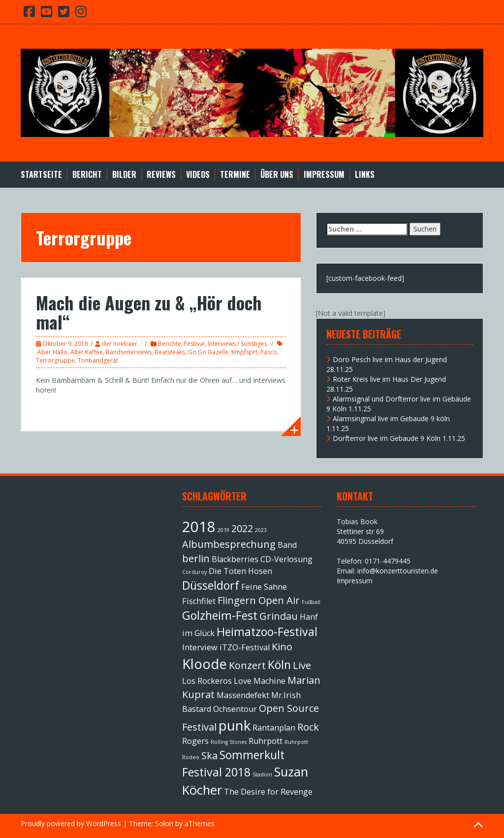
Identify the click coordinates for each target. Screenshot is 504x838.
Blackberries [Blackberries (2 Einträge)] (235, 559)
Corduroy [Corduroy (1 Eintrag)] (194, 572)
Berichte (170, 344)
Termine (235, 175)
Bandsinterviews (129, 352)
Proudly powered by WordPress (71, 823)
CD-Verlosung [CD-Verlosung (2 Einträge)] (286, 559)
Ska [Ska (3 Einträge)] (209, 755)
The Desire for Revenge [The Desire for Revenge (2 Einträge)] (268, 792)
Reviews (161, 175)
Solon (164, 823)
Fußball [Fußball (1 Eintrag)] (311, 602)
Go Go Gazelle (208, 352)
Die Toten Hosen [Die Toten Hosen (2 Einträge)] (240, 571)
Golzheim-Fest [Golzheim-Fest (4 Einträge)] (220, 615)
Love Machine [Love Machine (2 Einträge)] (260, 681)
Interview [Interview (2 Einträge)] (200, 647)
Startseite (41, 175)
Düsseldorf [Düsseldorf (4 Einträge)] (211, 585)
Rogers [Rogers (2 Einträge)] (195, 741)
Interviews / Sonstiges (237, 344)
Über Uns (277, 175)
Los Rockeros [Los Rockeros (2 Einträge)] (207, 681)
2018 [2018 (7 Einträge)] (199, 527)
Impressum (324, 175)
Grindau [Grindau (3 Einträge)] (279, 616)
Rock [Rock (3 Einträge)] (308, 727)
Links (365, 175)
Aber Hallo (52, 352)
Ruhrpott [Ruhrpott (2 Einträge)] (266, 741)
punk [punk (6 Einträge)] (235, 725)
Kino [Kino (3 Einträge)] (282, 647)
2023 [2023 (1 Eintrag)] (261, 530)
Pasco (269, 352)
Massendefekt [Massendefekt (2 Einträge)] (243, 695)
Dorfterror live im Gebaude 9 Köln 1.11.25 (399, 438)
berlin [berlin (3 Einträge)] (196, 558)
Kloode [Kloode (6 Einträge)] (205, 664)
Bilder (124, 175)
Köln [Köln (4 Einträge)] (279, 665)
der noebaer (120, 344)
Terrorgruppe (55, 360)
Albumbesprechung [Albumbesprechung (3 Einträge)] (229, 544)
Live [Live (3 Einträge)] (302, 665)
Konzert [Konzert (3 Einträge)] (247, 665)
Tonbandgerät (98, 360)
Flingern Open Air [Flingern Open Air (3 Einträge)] (259, 600)
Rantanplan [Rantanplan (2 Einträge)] (274, 728)
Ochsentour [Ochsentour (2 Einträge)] (235, 709)
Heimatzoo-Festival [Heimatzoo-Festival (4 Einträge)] (267, 632)
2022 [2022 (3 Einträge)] (242, 528)
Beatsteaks (170, 352)
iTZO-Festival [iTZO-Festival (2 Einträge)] (245, 647)
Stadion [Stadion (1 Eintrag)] (262, 774)
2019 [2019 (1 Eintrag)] (223, 530)
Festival (194, 344)
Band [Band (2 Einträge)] (287, 545)
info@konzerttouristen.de (398, 571)
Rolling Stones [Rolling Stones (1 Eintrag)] (229, 742)
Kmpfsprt (244, 352)
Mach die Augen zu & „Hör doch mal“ (149, 312)
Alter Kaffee (87, 352)
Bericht (87, 175)
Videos (198, 175)
